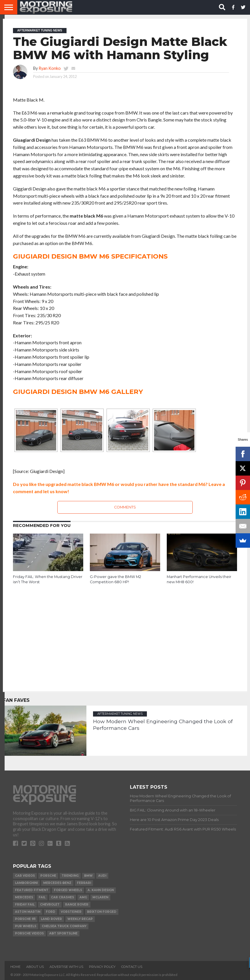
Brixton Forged (102, 912)
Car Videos (25, 876)
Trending (70, 876)
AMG (83, 897)
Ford (51, 912)
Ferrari (84, 883)
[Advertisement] (125, 634)
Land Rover (51, 919)
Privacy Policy (102, 967)
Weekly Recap (80, 919)
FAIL (42, 897)
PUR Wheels (26, 926)
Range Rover (77, 905)
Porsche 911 (25, 919)
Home (15, 967)
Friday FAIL (25, 905)
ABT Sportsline (63, 933)
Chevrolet (50, 905)
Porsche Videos (29, 933)
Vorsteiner (71, 912)
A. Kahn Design (101, 890)
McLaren (100, 897)
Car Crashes (62, 897)
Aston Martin (28, 912)
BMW (88, 876)
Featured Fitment (32, 890)
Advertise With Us (66, 967)
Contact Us (132, 967)
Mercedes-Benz (57, 883)
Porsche (48, 876)
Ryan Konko (50, 68)
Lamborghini (26, 883)
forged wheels (68, 890)
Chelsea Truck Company (64, 926)
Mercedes (24, 897)
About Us (35, 967)
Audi (102, 876)
